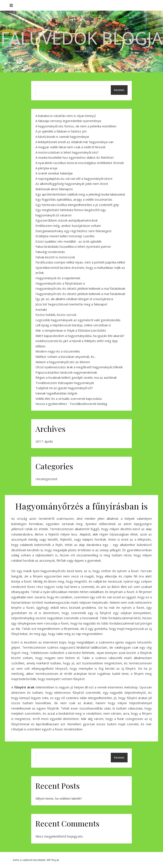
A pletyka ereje (46, 168)
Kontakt (41, 309)
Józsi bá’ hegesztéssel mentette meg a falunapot (71, 304)
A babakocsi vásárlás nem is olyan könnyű (66, 116)
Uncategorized (46, 479)
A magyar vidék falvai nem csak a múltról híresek (70, 147)
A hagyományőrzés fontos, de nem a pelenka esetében (76, 126)
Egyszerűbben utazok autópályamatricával (66, 220)
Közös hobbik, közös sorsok (56, 315)
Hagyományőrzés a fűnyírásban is (60, 283)
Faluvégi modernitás (50, 252)
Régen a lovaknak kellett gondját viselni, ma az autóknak (76, 377)
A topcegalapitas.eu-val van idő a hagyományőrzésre (74, 178)
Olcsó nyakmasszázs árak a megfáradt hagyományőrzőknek (79, 367)
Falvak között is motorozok (55, 257)
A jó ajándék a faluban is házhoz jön (61, 131)
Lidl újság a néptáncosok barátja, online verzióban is (73, 325)
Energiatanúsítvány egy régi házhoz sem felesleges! (73, 231)
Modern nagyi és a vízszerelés (58, 351)
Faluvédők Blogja (82, 38)
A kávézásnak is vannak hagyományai (62, 137)
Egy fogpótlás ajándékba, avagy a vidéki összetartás (74, 199)
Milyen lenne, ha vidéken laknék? (59, 798)
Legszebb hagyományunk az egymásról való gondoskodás (78, 320)
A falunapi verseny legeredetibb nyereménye (68, 121)
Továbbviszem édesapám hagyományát (65, 383)
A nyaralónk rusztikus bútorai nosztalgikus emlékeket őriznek (80, 163)
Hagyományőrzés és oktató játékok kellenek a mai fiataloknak (80, 288)
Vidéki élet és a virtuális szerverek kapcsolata (69, 399)
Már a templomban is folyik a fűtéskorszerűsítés (71, 330)
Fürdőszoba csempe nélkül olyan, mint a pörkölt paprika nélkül (80, 262)
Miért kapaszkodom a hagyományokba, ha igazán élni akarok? (80, 336)
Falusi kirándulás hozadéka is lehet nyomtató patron (73, 246)
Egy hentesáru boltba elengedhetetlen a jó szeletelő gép (77, 205)
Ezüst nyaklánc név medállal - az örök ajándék (68, 241)
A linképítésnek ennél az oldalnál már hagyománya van (74, 142)
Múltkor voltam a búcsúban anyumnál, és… (66, 357)
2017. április (44, 441)
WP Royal (53, 860)
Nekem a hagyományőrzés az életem (63, 362)
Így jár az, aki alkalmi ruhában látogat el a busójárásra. (74, 299)
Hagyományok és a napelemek (58, 278)
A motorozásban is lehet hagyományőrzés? (67, 152)
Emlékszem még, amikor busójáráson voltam (68, 226)
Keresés (119, 90)
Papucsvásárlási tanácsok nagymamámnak (66, 372)
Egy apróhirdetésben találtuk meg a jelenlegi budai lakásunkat (80, 194)
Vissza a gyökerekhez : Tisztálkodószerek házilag (71, 404)
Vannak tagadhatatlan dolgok (56, 393)
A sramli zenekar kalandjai (54, 173)
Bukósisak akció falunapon (54, 189)
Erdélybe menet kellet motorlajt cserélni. (65, 236)
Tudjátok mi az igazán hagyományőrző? (64, 388)
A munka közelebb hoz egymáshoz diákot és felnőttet (75, 157)
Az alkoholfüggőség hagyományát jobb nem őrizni (72, 184)
